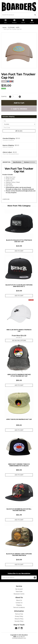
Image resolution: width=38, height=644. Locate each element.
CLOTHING (11, 28)
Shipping (19, 605)
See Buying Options (19, 340)
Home (4, 28)
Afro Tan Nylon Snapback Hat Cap (19, 419)
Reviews (29, 162)
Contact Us (19, 603)
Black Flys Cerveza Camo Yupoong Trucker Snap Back (19, 555)
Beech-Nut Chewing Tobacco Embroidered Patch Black (19, 465)
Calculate (19, 131)
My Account (19, 589)
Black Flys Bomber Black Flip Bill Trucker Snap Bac (19, 510)
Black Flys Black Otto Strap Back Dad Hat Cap (19, 241)
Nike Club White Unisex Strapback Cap (19, 330)
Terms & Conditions (19, 607)
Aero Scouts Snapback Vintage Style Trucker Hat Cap (19, 375)
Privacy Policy (19, 616)
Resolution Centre (19, 594)
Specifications (17, 162)
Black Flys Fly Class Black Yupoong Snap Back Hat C (19, 286)
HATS (18, 28)
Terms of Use (19, 614)
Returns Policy (19, 619)
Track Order (19, 592)
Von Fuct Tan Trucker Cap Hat (13, 29)
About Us (19, 600)
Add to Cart (19, 103)
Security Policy (19, 621)
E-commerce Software (17, 638)
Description (6, 162)
